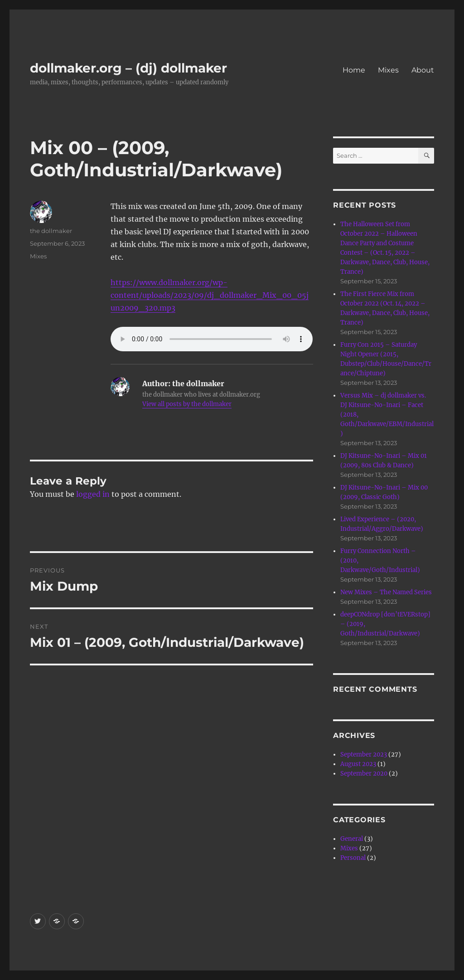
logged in (93, 494)
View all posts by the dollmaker (187, 404)
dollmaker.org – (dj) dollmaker (128, 68)
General (352, 839)
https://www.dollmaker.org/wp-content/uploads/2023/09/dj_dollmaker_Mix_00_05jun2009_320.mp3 (210, 295)
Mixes (388, 70)
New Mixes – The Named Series (386, 592)
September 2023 (364, 754)
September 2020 (364, 774)
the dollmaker (51, 231)
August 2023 (358, 764)
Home (354, 70)
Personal (353, 858)
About (423, 70)
